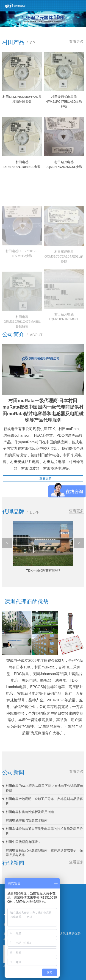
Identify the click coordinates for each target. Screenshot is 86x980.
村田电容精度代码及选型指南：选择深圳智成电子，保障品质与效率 (44, 853)
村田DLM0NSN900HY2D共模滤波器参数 (22, 99)
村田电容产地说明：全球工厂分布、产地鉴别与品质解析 (44, 801)
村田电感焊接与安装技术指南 (27, 820)
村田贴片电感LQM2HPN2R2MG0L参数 (64, 164)
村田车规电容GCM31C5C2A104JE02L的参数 (64, 280)
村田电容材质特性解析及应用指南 (30, 812)
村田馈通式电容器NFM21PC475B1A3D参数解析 (64, 102)
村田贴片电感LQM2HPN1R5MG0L (64, 338)
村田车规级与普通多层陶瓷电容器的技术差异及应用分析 (44, 831)
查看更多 (76, 42)
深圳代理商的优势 (69, 933)
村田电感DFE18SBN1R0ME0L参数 (22, 164)
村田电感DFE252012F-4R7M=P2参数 (22, 274)
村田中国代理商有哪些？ (23, 842)
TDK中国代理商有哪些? (43, 571)
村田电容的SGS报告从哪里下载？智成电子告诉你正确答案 (44, 788)
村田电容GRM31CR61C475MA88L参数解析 (22, 345)
